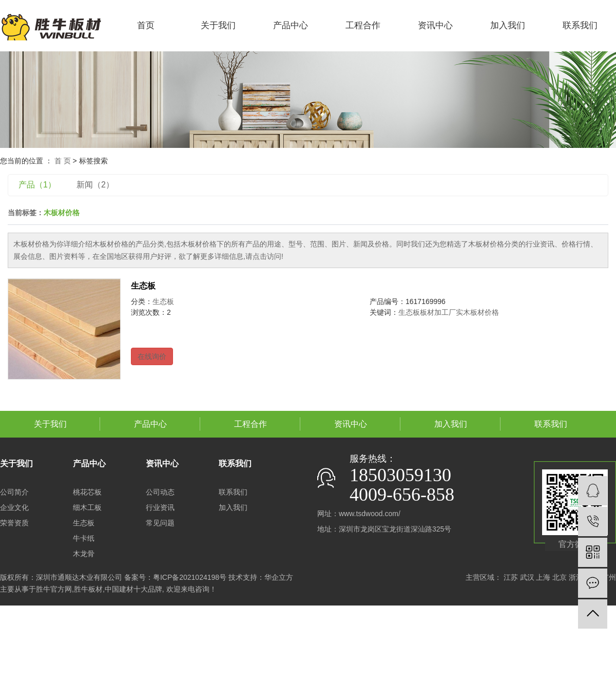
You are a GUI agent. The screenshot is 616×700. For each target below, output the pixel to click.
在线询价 (152, 356)
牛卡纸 (84, 538)
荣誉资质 (14, 523)
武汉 (527, 577)
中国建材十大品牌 (133, 589)
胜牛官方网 (54, 589)
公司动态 (160, 492)
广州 (609, 577)
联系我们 (580, 25)
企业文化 (14, 507)
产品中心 (291, 25)
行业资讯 (160, 507)
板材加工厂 (438, 312)
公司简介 (14, 492)
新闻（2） (95, 185)
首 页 (63, 161)
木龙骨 (84, 554)
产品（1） (37, 185)
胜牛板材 (88, 589)
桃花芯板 (87, 492)
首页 (146, 25)
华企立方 (279, 577)
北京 (560, 577)
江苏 (511, 577)
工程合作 (363, 25)
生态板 (143, 286)
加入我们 (508, 25)
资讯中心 (435, 25)
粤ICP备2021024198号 (190, 577)
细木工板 (87, 507)
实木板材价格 (477, 312)
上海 (543, 577)
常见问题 (160, 523)
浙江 (576, 577)
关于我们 (218, 25)
